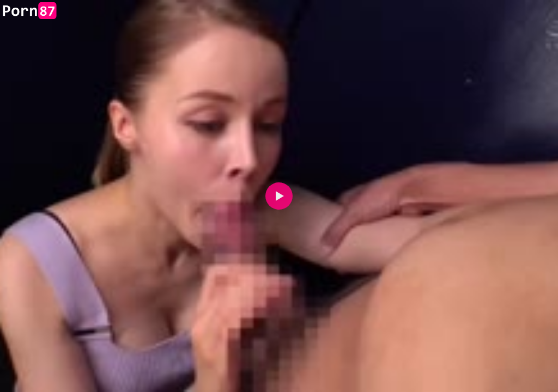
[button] (279, 196)
